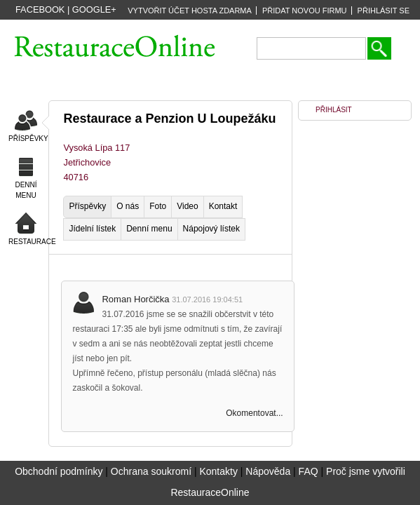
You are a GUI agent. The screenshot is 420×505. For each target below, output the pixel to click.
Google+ (94, 9)
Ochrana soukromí (151, 471)
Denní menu (149, 229)
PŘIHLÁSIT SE (384, 11)
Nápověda (268, 471)
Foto (158, 206)
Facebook (40, 9)
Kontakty (218, 471)
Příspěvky (87, 206)
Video (187, 206)
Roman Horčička (137, 299)
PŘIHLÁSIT (334, 110)
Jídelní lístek (92, 229)
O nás (128, 206)
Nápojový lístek (211, 229)
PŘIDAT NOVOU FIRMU (305, 11)
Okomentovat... (254, 413)
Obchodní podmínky (59, 471)
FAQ (309, 471)
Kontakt (223, 206)
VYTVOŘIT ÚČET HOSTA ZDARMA (190, 11)
